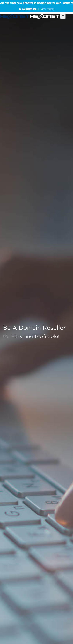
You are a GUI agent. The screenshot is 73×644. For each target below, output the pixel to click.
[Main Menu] (63, 16)
